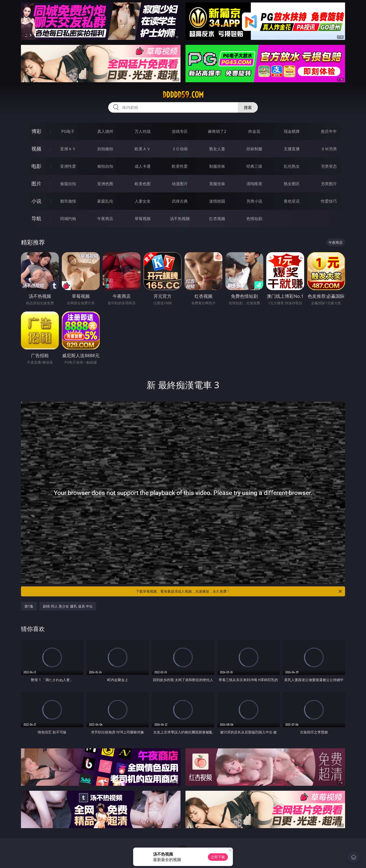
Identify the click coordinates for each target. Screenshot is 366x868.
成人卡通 (143, 166)
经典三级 (254, 166)
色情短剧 (254, 219)
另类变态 (329, 166)
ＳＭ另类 (329, 149)
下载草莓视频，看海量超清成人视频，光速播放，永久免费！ (239, 591)
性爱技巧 (329, 201)
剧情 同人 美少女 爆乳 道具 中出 (68, 606)
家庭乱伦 (105, 201)
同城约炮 (68, 219)
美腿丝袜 (217, 184)
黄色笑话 (292, 201)
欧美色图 (143, 184)
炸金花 (254, 131)
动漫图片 (180, 184)
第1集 (29, 606)
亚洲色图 (105, 184)
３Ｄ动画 (180, 149)
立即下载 (218, 857)
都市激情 (68, 201)
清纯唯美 (254, 184)
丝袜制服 (254, 149)
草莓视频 (143, 219)
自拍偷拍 (105, 149)
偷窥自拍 (68, 184)
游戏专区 (180, 131)
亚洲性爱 (68, 166)
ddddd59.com (183, 95)
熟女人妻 (217, 149)
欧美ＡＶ (143, 149)
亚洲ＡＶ (68, 149)
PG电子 (68, 131)
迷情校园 (217, 201)
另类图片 (329, 184)
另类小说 (254, 201)
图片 (36, 184)
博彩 (36, 131)
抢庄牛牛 (329, 131)
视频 (36, 149)
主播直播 (292, 149)
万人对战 (143, 131)
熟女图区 (292, 184)
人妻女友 (143, 201)
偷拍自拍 (105, 166)
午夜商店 (105, 219)
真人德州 (105, 131)
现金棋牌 (292, 131)
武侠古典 (180, 201)
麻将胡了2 (217, 131)
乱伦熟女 (292, 166)
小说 (36, 201)
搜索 (248, 107)
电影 (36, 166)
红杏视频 (217, 219)
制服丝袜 (217, 166)
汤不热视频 (180, 219)
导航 (36, 218)
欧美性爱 (180, 166)
